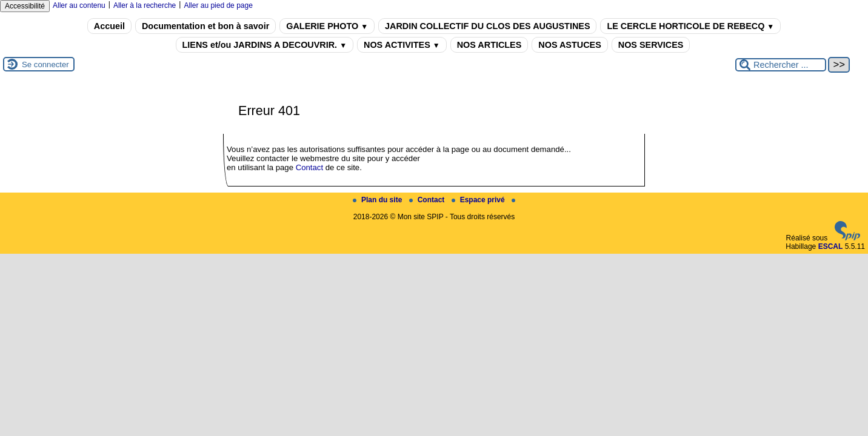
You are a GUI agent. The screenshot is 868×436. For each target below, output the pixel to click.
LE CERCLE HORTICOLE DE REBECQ (690, 26)
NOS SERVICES (651, 45)
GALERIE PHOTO (327, 26)
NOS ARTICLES (489, 45)
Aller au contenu (79, 5)
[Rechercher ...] (781, 65)
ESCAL (831, 246)
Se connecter (45, 64)
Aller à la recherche (145, 5)
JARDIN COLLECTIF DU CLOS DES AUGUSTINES (487, 26)
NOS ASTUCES (569, 45)
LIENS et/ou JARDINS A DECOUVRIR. (265, 45)
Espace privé (479, 200)
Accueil (109, 26)
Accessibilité (25, 6)
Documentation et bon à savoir (205, 26)
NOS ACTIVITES (402, 45)
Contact (309, 167)
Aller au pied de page (218, 5)
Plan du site (379, 200)
